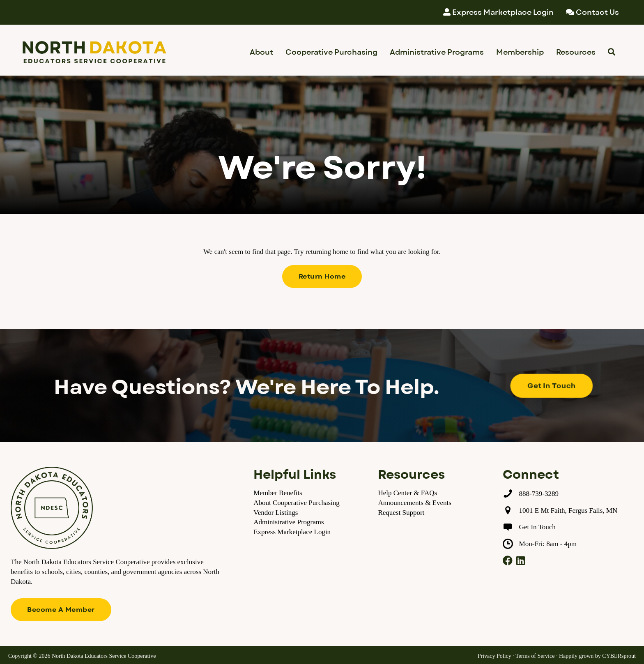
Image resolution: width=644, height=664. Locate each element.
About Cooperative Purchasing (297, 503)
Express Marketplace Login (292, 532)
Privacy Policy (494, 656)
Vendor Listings (276, 513)
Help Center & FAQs (407, 493)
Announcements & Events (414, 503)
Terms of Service (535, 656)
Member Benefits (278, 493)
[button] (322, 277)
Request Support (401, 513)
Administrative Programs (289, 522)
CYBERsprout (619, 656)
